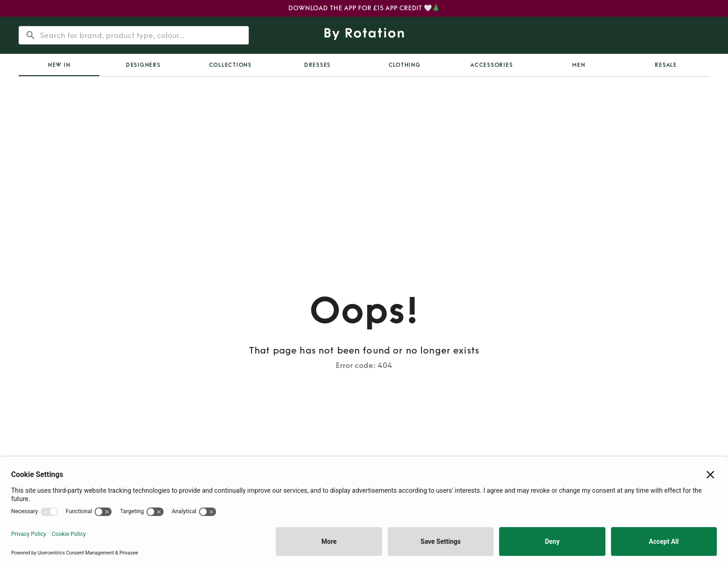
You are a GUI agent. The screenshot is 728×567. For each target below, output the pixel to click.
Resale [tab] (666, 65)
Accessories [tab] (491, 65)
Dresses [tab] (317, 65)
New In (59, 65)
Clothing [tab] (405, 65)
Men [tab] (578, 65)
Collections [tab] (230, 65)
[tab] (59, 65)
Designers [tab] (143, 65)
